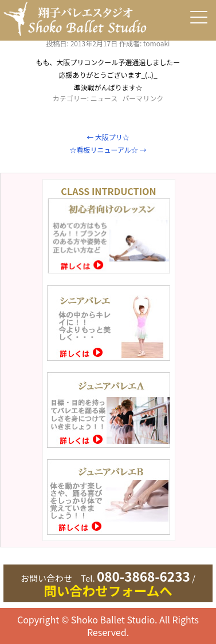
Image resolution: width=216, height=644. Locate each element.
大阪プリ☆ (108, 137)
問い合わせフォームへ (108, 590)
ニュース (104, 98)
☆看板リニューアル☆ (108, 150)
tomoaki (156, 43)
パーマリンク (143, 98)
